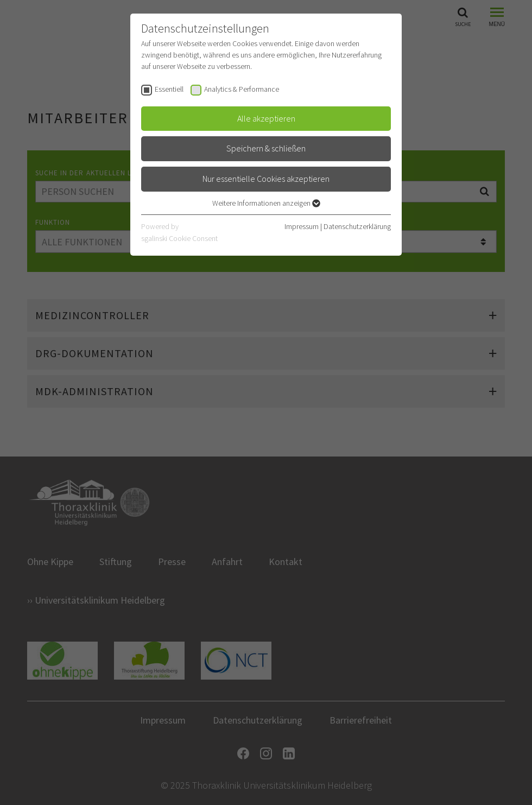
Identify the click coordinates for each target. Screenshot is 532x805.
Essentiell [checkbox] (169, 89)
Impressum (302, 226)
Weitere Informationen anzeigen (266, 203)
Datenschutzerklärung (357, 226)
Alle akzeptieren (266, 118)
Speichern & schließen (266, 148)
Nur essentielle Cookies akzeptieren (266, 179)
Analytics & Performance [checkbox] (242, 89)
